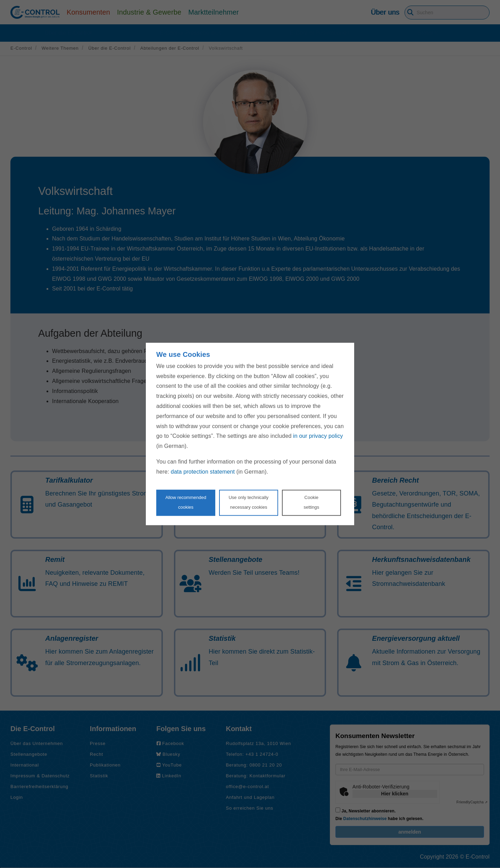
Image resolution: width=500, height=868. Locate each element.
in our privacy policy (318, 436)
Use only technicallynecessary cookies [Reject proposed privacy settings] (248, 502)
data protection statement (203, 472)
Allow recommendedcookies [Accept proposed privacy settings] (186, 502)
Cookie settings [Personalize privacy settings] (311, 502)
